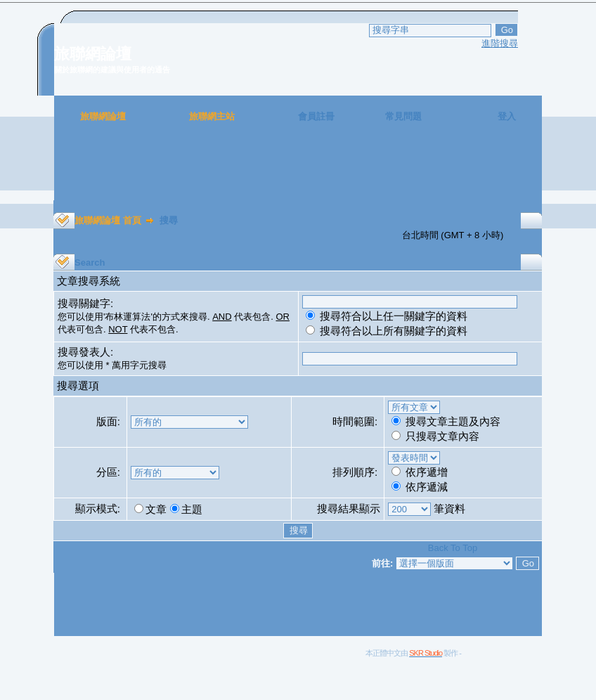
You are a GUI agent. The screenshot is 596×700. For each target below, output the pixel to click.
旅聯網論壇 (103, 116)
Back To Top (453, 548)
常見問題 (403, 116)
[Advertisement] (298, 169)
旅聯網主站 (212, 116)
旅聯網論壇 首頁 (108, 220)
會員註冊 (316, 116)
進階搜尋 (500, 43)
